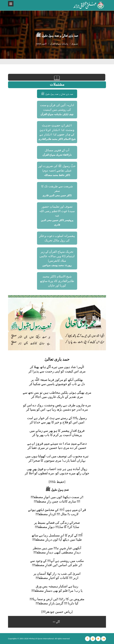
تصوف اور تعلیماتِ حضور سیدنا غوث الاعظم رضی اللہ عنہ (57, 211)
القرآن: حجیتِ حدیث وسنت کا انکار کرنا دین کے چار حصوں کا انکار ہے (57, 130)
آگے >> (56, 622)
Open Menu (11, 4)
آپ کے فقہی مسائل (57, 150)
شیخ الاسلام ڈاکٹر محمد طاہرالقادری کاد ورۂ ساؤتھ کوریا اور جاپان (57, 281)
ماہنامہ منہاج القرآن (59, 44)
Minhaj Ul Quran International (41, 639)
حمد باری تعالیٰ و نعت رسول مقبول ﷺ (57, 94)
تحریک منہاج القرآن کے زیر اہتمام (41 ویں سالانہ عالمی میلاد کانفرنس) (57, 256)
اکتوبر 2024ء (41, 44)
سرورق (75, 44)
